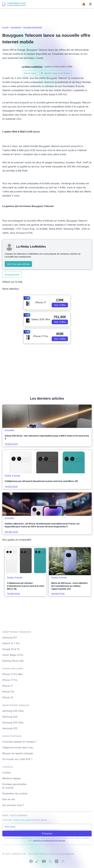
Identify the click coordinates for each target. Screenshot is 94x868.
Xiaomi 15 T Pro (11, 643)
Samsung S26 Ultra (13, 711)
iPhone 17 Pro (10, 680)
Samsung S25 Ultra (13, 722)
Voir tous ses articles (18, 264)
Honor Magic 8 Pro (13, 655)
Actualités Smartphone (33, 27)
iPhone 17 (8, 686)
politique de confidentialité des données (49, 840)
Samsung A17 (10, 637)
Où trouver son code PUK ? (17, 759)
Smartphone (16, 27)
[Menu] (90, 4)
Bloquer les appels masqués (18, 753)
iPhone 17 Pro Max (13, 674)
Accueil (5, 27)
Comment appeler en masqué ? (19, 742)
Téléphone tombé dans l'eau (18, 747)
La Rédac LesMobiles (32, 67)
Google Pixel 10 (11, 649)
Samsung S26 (10, 717)
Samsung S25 (10, 728)
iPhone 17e (8, 692)
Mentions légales (11, 778)
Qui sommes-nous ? (13, 805)
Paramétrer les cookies (15, 793)
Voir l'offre (60, 305)
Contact (7, 773)
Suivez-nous (30, 73)
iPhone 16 (8, 697)
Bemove (70, 854)
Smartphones (12, 275)
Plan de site (9, 799)
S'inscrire (47, 834)
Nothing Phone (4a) (13, 661)
